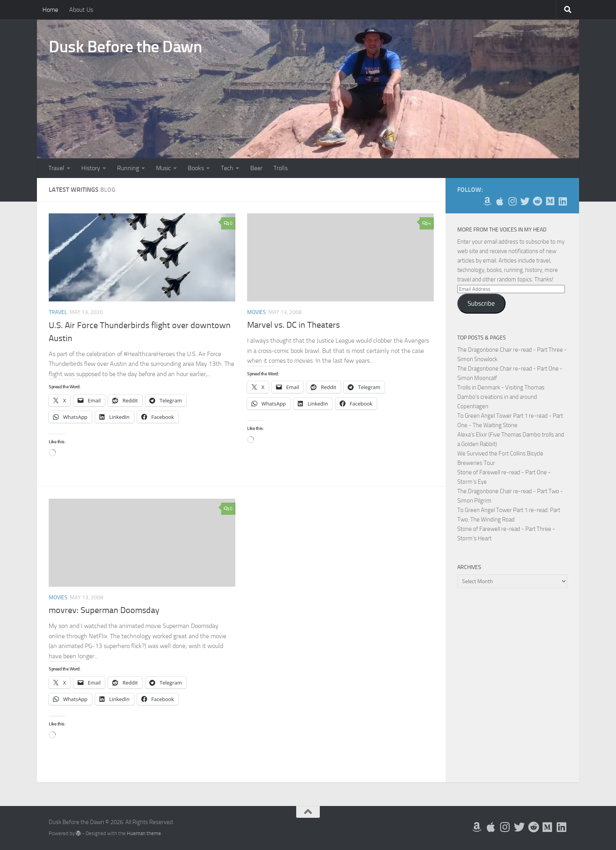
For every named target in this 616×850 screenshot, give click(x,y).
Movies (257, 312)
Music (163, 168)
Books (196, 168)
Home (50, 10)
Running (128, 168)
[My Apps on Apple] (500, 201)
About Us (81, 10)
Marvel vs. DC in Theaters (293, 325)
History (91, 168)
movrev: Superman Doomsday (104, 610)
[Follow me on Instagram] (512, 201)
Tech (227, 168)
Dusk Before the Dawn (125, 47)
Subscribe (481, 303)
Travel (56, 168)
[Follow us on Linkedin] (563, 201)
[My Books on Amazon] (487, 201)
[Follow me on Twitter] (525, 201)
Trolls (280, 168)
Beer (256, 168)
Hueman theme (144, 833)
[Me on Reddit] (537, 201)
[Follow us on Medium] (550, 201)
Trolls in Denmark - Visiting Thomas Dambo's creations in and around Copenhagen (501, 397)
